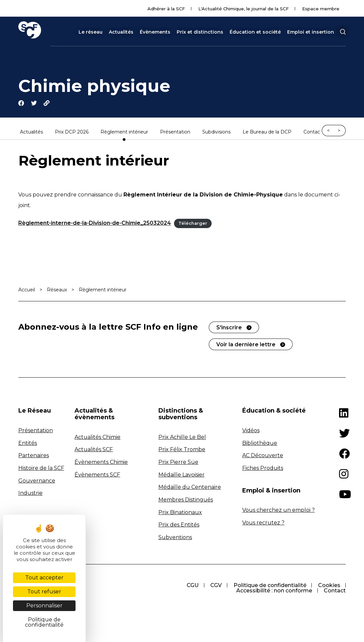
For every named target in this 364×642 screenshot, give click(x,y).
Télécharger (193, 224)
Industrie (30, 493)
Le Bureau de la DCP (267, 133)
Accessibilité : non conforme (274, 591)
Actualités (121, 32)
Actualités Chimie (97, 437)
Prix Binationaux (180, 513)
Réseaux (57, 290)
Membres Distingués (186, 500)
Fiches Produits (263, 468)
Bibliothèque (260, 443)
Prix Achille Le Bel (182, 437)
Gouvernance (37, 481)
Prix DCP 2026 (72, 133)
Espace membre (321, 9)
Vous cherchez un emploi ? (278, 511)
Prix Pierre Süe (178, 462)
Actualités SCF (94, 450)
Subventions (175, 538)
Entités (28, 443)
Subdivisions (216, 133)
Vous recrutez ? (263, 523)
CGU (192, 586)
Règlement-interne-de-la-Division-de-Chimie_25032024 (95, 224)
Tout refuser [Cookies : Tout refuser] (44, 592)
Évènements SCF (97, 475)
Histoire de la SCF (41, 468)
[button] (343, 32)
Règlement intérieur (124, 133)
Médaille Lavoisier (182, 475)
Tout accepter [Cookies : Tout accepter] (44, 578)
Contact (313, 133)
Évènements (155, 32)
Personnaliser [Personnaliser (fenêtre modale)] (44, 606)
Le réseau (91, 32)
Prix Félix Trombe (182, 450)
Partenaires (34, 456)
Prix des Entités (179, 525)
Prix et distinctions (200, 32)
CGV (215, 586)
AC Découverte (263, 456)
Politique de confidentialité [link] (44, 622)
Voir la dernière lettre (246, 345)
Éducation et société (255, 32)
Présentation (175, 133)
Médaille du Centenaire (190, 488)
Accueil (27, 290)
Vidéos (251, 431)
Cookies (329, 586)
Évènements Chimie (101, 462)
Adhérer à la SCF (166, 9)
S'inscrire (229, 328)
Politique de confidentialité (269, 586)
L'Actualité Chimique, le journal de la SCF (244, 9)
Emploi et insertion (311, 32)
